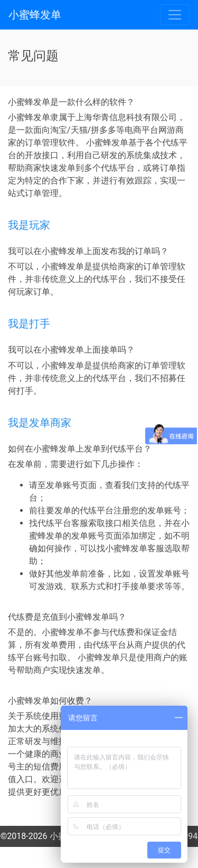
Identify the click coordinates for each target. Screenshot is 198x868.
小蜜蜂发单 (35, 15)
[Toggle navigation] (175, 15)
